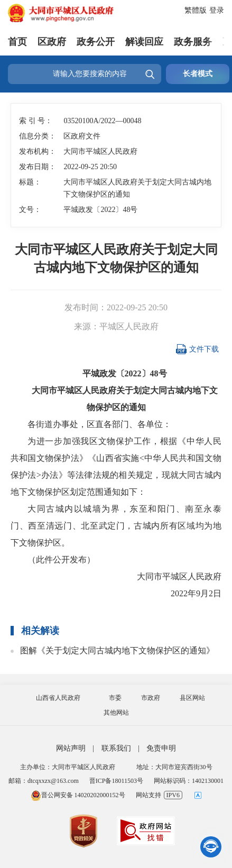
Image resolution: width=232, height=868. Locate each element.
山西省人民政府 (58, 698)
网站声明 (71, 748)
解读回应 (144, 42)
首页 (17, 42)
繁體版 (196, 10)
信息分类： (38, 136)
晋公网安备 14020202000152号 (78, 795)
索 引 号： (36, 121)
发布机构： (38, 151)
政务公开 (96, 42)
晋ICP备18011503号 (116, 781)
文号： (30, 210)
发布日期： (38, 167)
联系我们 (116, 748)
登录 (217, 10)
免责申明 (161, 748)
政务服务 (193, 42)
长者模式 (198, 74)
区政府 (52, 42)
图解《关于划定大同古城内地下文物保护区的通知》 (117, 650)
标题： (30, 182)
